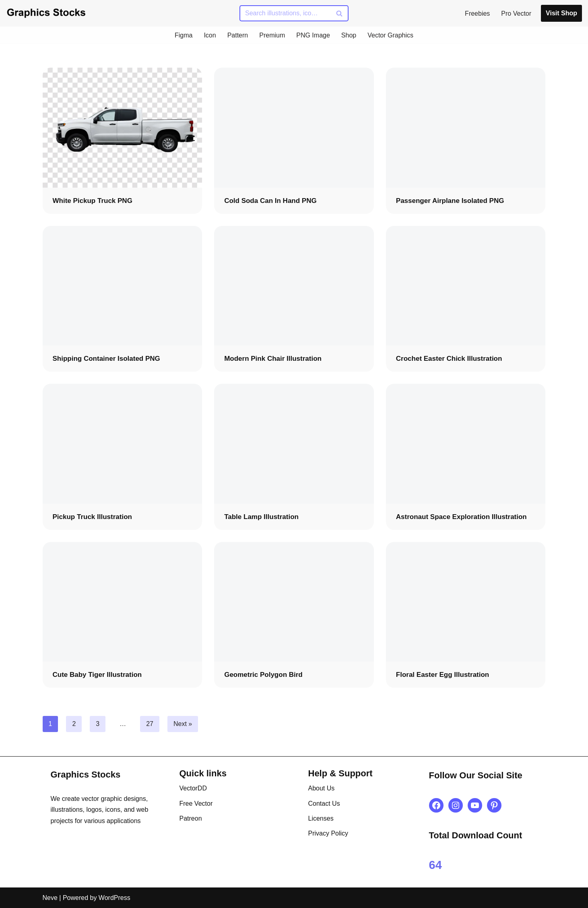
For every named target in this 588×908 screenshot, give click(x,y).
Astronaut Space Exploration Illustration (461, 517)
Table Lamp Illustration (261, 517)
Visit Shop (561, 13)
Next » (183, 724)
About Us (322, 788)
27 (150, 724)
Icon (210, 35)
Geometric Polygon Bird (263, 675)
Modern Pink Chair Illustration (273, 359)
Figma (184, 35)
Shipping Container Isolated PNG (106, 359)
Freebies (477, 13)
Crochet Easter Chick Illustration (449, 359)
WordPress (115, 898)
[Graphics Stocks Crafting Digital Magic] (46, 13)
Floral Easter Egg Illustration (443, 675)
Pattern (238, 35)
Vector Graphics (390, 35)
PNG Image (313, 35)
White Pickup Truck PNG (93, 201)
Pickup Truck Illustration (92, 517)
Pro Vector (516, 13)
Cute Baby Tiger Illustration (97, 675)
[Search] (285, 13)
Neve (50, 898)
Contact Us (324, 804)
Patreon (191, 818)
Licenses (321, 818)
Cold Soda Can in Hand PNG (270, 201)
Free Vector (196, 804)
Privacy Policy (328, 833)
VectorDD (193, 788)
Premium (272, 35)
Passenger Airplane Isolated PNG (450, 201)
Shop (349, 35)
